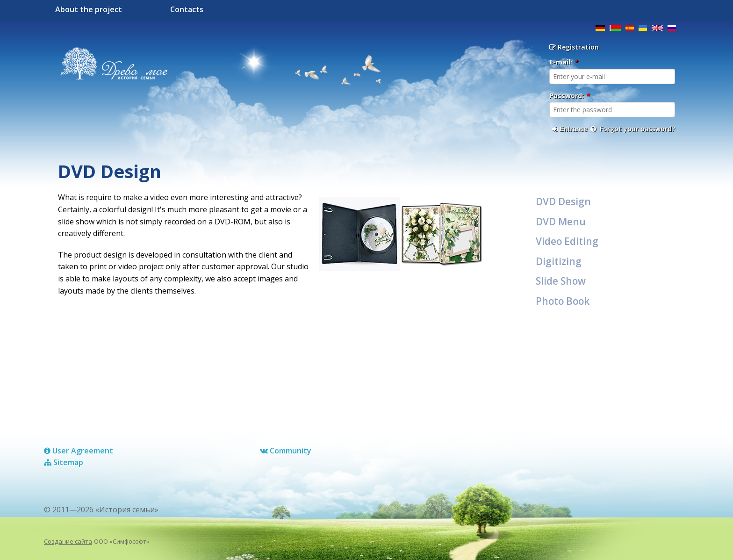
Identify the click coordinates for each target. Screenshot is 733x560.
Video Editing (567, 241)
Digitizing (559, 261)
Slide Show (561, 281)
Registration (574, 47)
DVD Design (563, 201)
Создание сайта (68, 541)
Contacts (187, 9)
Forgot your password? (633, 129)
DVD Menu (561, 222)
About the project (89, 9)
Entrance (570, 129)
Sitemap (64, 462)
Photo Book (563, 301)
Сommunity (286, 451)
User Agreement (79, 451)
